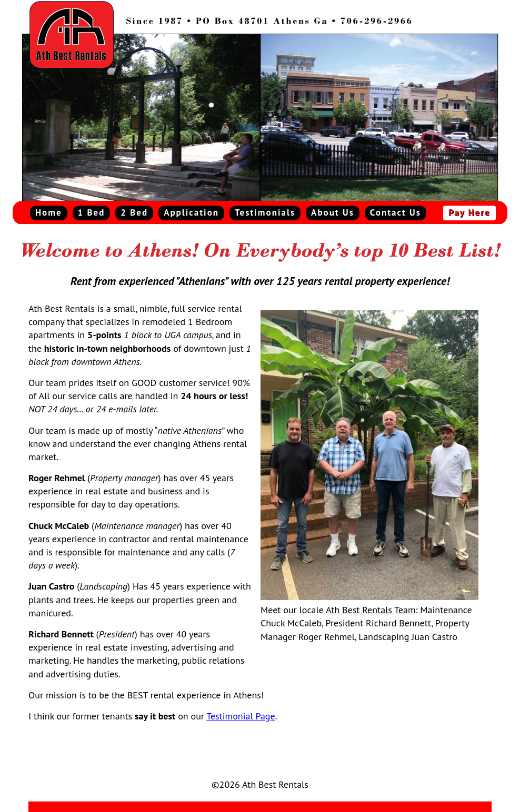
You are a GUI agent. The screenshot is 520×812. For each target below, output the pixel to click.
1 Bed (92, 212)
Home (49, 212)
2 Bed (134, 212)
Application (191, 212)
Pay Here (469, 212)
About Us (333, 212)
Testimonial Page (241, 716)
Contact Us (396, 212)
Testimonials (265, 212)
